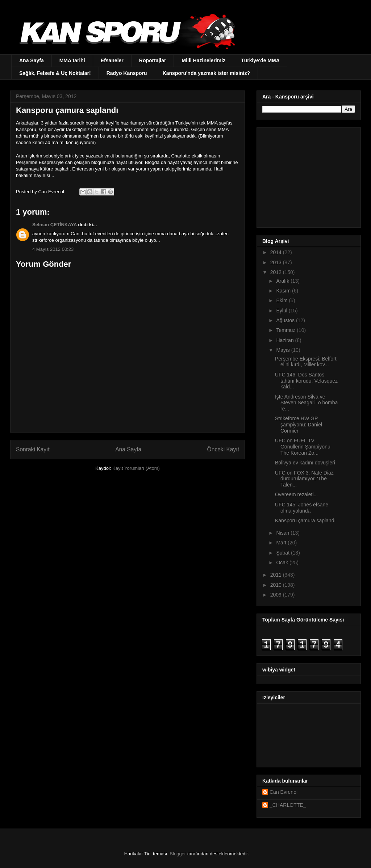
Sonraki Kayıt (33, 449)
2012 (277, 272)
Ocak (283, 562)
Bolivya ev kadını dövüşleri (305, 463)
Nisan (283, 533)
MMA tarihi (72, 60)
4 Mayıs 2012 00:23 (53, 249)
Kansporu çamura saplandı (305, 521)
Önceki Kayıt (223, 449)
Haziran (285, 340)
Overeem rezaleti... (296, 494)
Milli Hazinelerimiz (203, 60)
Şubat (283, 553)
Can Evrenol (284, 792)
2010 (277, 585)
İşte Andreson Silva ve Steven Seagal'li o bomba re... (306, 403)
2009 (277, 595)
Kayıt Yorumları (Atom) (136, 468)
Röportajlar (153, 60)
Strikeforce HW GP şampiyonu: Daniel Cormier (299, 425)
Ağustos (286, 320)
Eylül (282, 311)
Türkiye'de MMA (260, 60)
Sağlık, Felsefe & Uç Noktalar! (55, 73)
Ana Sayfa (32, 60)
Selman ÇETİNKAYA (55, 225)
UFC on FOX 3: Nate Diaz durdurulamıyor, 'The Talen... (304, 479)
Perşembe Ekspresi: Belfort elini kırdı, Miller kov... (306, 362)
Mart (282, 543)
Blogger (178, 854)
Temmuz (286, 330)
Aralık (283, 281)
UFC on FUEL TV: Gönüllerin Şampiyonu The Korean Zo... (303, 447)
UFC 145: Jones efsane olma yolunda (302, 508)
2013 (277, 262)
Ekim (282, 300)
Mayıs (284, 350)
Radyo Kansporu (127, 73)
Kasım (284, 291)
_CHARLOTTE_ (288, 805)
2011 (277, 575)
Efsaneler (112, 60)
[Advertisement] (308, 176)
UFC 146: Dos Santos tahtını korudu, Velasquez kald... (306, 381)
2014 (277, 252)
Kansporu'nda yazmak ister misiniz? (206, 73)
